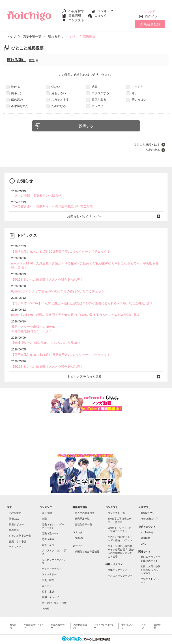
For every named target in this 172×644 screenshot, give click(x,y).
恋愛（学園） (49, 531)
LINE (143, 535)
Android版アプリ (150, 510)
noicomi (79, 530)
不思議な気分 (17, 103)
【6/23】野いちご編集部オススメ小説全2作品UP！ (45, 274)
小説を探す (76, 9)
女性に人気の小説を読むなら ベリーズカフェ (150, 561)
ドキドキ (135, 84)
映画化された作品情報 (87, 543)
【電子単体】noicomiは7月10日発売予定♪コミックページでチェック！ (57, 247)
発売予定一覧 (82, 510)
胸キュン (14, 90)
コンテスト (76, 18)
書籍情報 (75, 14)
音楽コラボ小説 (18, 533)
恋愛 (44, 510)
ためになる (56, 103)
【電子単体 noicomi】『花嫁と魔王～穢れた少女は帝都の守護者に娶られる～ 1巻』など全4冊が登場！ (78, 297)
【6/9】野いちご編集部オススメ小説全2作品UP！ (44, 336)
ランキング (105, 9)
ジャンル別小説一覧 (20, 527)
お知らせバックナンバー (86, 212)
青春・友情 (48, 537)
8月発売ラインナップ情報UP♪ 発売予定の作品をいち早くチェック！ (56, 286)
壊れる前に (16, 57)
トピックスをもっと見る (86, 368)
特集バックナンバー (119, 562)
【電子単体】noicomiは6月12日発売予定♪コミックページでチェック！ (57, 347)
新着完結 (14, 510)
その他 (46, 600)
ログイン (151, 13)
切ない (53, 84)
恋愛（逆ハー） (51, 525)
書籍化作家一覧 (83, 516)
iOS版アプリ (148, 505)
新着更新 (14, 522)
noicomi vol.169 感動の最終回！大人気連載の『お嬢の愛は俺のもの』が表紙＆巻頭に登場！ (72, 309)
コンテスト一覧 (116, 505)
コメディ (47, 577)
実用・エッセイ (51, 589)
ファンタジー (49, 566)
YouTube (145, 530)
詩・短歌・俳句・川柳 (54, 595)
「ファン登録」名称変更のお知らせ (34, 192)
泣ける (13, 84)
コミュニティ (16, 539)
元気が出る (96, 96)
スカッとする (57, 96)
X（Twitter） (148, 524)
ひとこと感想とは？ (147, 141)
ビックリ (95, 103)
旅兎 (32, 57)
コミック (101, 14)
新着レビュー (16, 516)
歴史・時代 (48, 572)
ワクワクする (98, 90)
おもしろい (56, 90)
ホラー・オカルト (52, 560)
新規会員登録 (150, 21)
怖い (132, 90)
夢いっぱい (136, 96)
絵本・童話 (48, 583)
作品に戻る (153, 147)
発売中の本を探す (85, 505)
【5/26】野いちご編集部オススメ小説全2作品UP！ (45, 359)
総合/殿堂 (47, 505)
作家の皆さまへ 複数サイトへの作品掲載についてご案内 (49, 203)
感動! (92, 84)
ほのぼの (14, 96)
